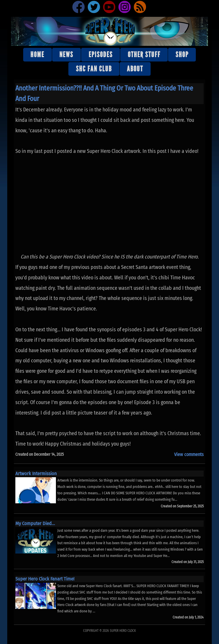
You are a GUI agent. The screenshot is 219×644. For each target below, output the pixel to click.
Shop (182, 55)
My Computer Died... (35, 523)
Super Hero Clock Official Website (110, 31)
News (66, 55)
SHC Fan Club (94, 69)
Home (37, 55)
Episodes (101, 55)
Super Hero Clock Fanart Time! (45, 579)
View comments (189, 454)
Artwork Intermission (36, 473)
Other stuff (144, 55)
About (135, 69)
